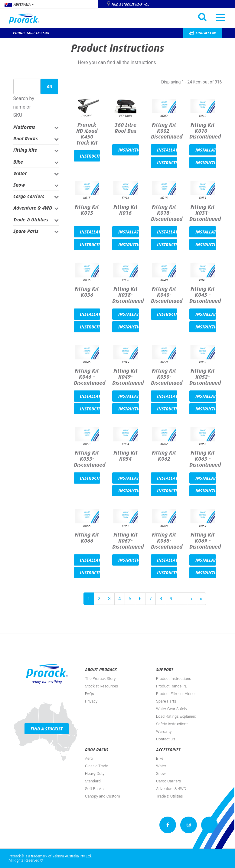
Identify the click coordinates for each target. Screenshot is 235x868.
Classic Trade (96, 766)
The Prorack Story (100, 679)
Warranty (164, 731)
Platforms (24, 127)
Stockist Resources (101, 686)
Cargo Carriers (29, 196)
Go (49, 87)
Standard (93, 781)
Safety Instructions (172, 724)
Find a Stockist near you (130, 5)
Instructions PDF (90, 156)
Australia (19, 5)
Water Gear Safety (172, 709)
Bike (18, 162)
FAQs (90, 694)
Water (20, 173)
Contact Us (166, 739)
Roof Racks (26, 139)
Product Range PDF (173, 686)
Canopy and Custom (103, 796)
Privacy (91, 701)
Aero (89, 758)
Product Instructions (174, 679)
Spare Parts (26, 231)
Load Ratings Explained (176, 716)
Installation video (167, 150)
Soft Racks (94, 789)
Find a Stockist (47, 729)
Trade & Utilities (31, 220)
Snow (19, 185)
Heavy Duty (95, 773)
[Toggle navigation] (220, 17)
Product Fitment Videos (176, 694)
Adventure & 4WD (33, 208)
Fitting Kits (25, 150)
